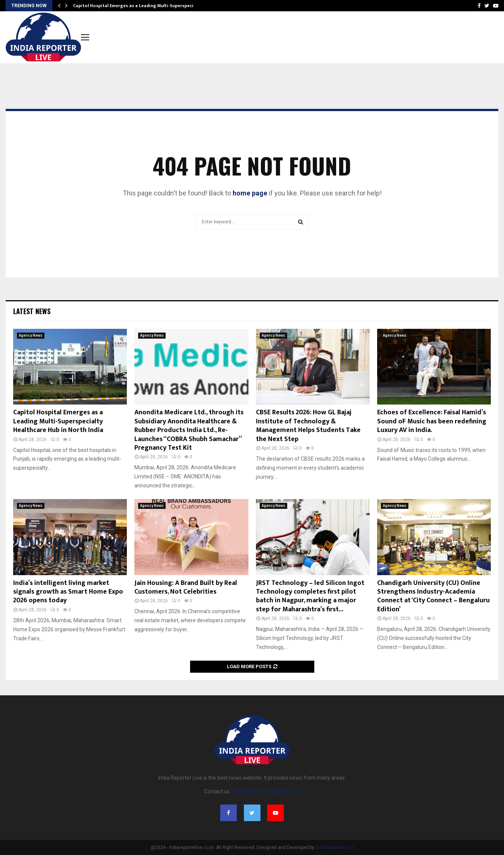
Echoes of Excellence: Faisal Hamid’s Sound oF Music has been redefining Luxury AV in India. (432, 421)
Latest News (32, 311)
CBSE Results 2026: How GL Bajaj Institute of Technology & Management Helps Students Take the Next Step (308, 426)
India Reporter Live (335, 847)
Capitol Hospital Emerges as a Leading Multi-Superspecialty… (139, 6)
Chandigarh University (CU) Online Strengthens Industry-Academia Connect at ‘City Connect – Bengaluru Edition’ (433, 596)
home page (250, 193)
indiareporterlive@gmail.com (266, 791)
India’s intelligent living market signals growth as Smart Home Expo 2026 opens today (68, 592)
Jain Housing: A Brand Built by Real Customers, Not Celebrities (186, 587)
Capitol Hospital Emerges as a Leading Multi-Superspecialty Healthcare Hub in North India (58, 421)
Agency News (31, 335)
